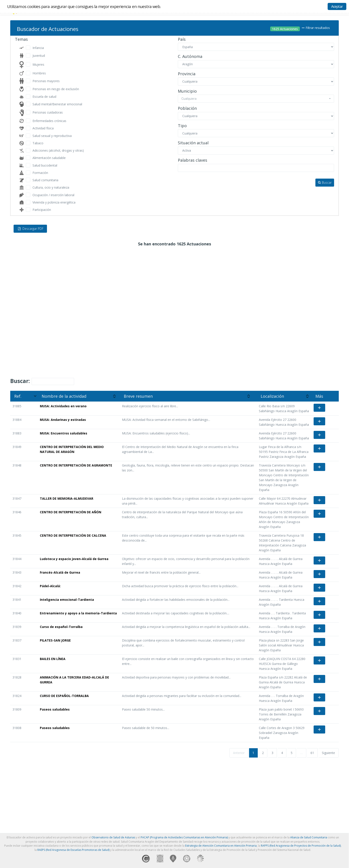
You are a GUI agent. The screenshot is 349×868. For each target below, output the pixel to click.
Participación (42, 210)
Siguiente (328, 753)
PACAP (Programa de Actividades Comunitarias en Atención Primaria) (184, 837)
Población (187, 108)
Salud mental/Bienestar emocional (57, 104)
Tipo (182, 126)
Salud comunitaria (45, 180)
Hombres (39, 73)
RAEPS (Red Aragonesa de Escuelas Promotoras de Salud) (73, 850)
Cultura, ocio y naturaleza (51, 187)
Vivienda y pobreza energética (54, 202)
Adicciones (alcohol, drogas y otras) (58, 150)
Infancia (38, 48)
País (182, 39)
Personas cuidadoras (48, 112)
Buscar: (42, 381)
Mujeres (38, 64)
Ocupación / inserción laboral (53, 195)
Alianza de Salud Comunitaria (309, 837)
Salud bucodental (45, 165)
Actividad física (43, 128)
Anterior (239, 753)
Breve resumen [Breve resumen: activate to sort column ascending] (138, 396)
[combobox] (256, 99)
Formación (40, 173)
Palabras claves (193, 160)
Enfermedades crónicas (49, 121)
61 (312, 753)
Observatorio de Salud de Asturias (113, 837)
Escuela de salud (44, 97)
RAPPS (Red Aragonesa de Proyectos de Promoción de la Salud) (301, 846)
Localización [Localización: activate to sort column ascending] (272, 396)
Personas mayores (46, 81)
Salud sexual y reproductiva (52, 136)
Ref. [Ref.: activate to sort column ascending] (18, 396)
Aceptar (337, 6)
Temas (21, 39)
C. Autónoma (190, 57)
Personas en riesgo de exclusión (56, 89)
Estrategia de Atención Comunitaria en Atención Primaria (221, 846)
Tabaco (38, 143)
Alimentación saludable (49, 158)
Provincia (187, 74)
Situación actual (193, 143)
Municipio (187, 91)
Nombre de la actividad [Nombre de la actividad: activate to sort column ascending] (64, 396)
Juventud (39, 56)
